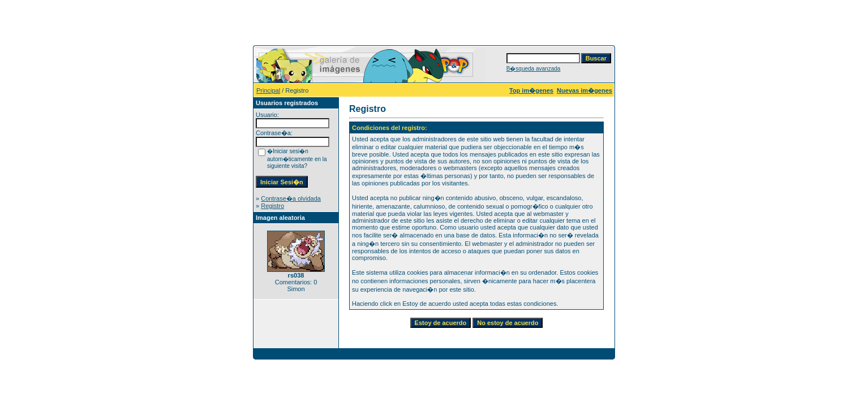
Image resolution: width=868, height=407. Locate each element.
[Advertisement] (434, 21)
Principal (268, 90)
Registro (272, 206)
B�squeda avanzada (534, 69)
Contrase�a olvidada (291, 198)
